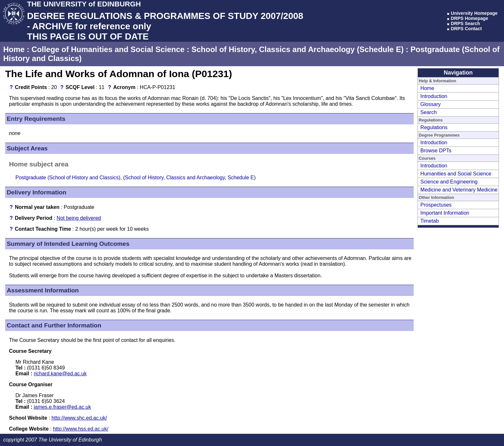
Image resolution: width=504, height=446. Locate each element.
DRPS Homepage (469, 18)
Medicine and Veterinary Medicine (459, 190)
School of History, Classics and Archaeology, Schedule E (189, 178)
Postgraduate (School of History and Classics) (68, 178)
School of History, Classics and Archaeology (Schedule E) (297, 49)
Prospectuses (436, 205)
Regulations (434, 127)
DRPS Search (465, 23)
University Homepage (474, 13)
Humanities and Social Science (456, 174)
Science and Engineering (449, 182)
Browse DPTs (436, 151)
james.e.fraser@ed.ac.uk (62, 407)
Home (14, 49)
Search (429, 112)
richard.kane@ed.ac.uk (60, 374)
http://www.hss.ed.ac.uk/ (81, 429)
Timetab (430, 221)
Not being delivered (79, 218)
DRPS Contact (466, 29)
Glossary (431, 104)
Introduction (434, 96)
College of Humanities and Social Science (108, 49)
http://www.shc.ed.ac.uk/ (79, 418)
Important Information (445, 213)
